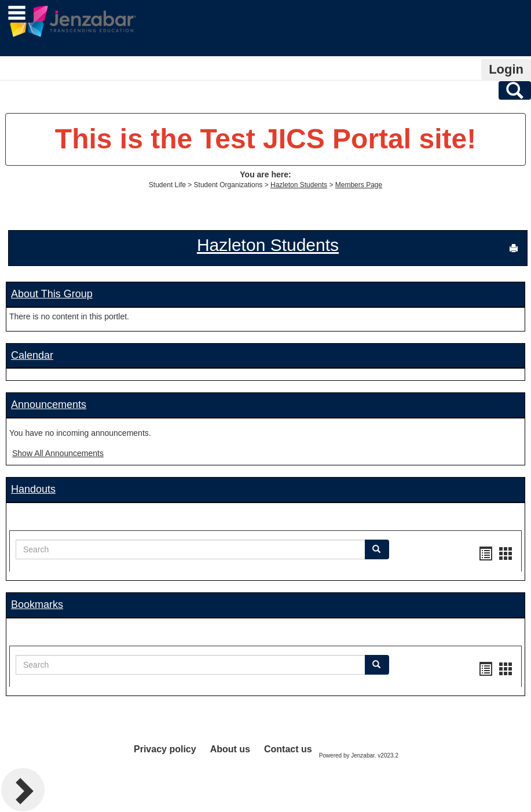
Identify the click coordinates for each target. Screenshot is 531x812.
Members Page (359, 185)
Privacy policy (165, 749)
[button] (377, 549)
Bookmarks (37, 605)
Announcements (49, 405)
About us (230, 749)
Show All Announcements (58, 453)
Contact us (288, 749)
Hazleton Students (299, 185)
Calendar (32, 355)
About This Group (52, 294)
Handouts (33, 489)
